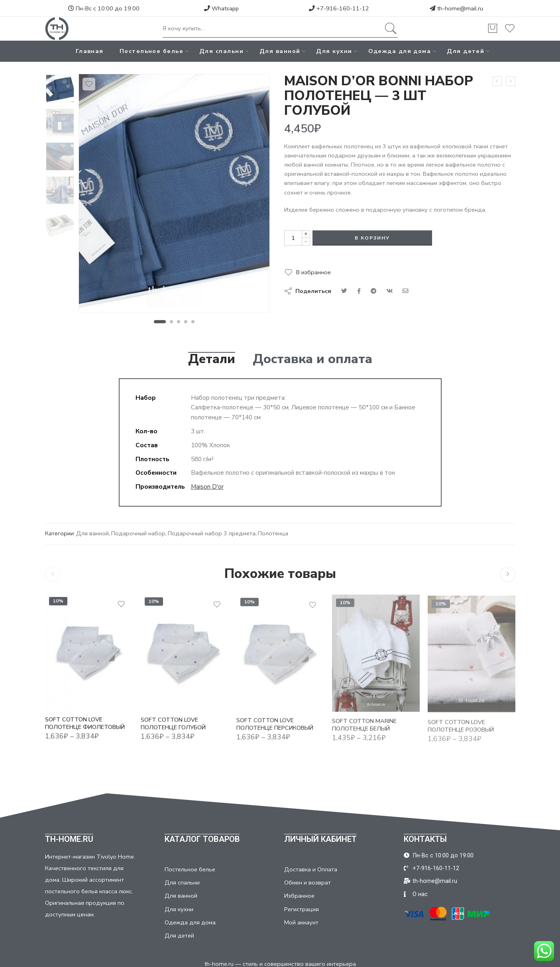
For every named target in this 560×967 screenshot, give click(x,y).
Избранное (299, 896)
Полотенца (273, 533)
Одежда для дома (400, 51)
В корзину (372, 238)
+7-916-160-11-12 (339, 8)
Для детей (466, 51)
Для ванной (280, 51)
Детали (212, 359)
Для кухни (334, 51)
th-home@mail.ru (460, 8)
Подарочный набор (138, 533)
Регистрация (302, 909)
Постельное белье (151, 51)
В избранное (313, 272)
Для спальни (221, 51)
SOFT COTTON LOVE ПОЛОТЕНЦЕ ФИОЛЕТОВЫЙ (85, 730)
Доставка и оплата (312, 359)
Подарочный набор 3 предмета (212, 533)
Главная (90, 51)
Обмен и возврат (308, 882)
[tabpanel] (174, 195)
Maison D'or (207, 486)
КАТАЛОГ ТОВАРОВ (202, 839)
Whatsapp (221, 8)
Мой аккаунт (301, 922)
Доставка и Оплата (311, 869)
